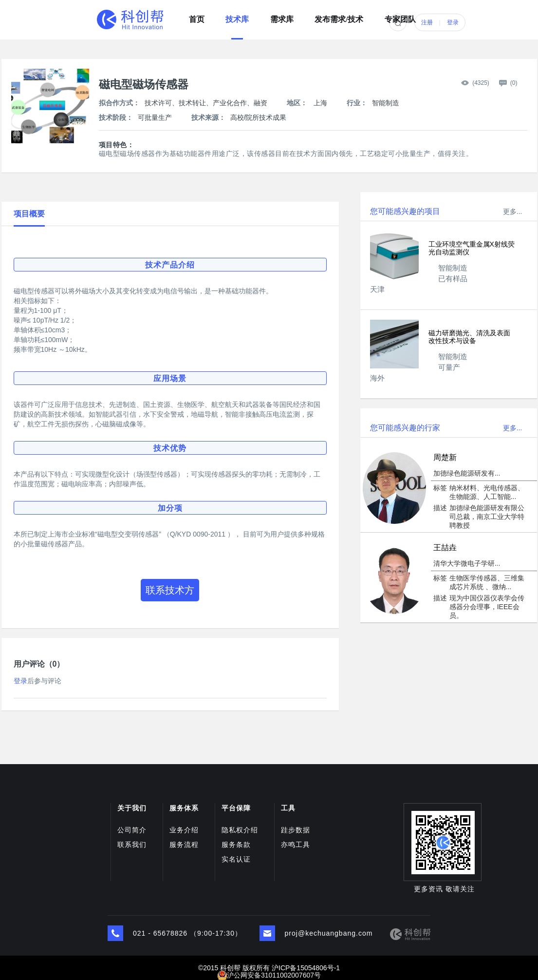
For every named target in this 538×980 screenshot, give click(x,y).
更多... (513, 211)
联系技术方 (170, 590)
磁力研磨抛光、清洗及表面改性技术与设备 (469, 336)
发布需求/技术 (339, 16)
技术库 (237, 16)
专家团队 (400, 16)
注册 (427, 22)
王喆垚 (445, 548)
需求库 (282, 16)
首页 (197, 16)
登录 (453, 22)
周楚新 (445, 457)
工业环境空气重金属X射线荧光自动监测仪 (472, 248)
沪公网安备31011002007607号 (274, 975)
